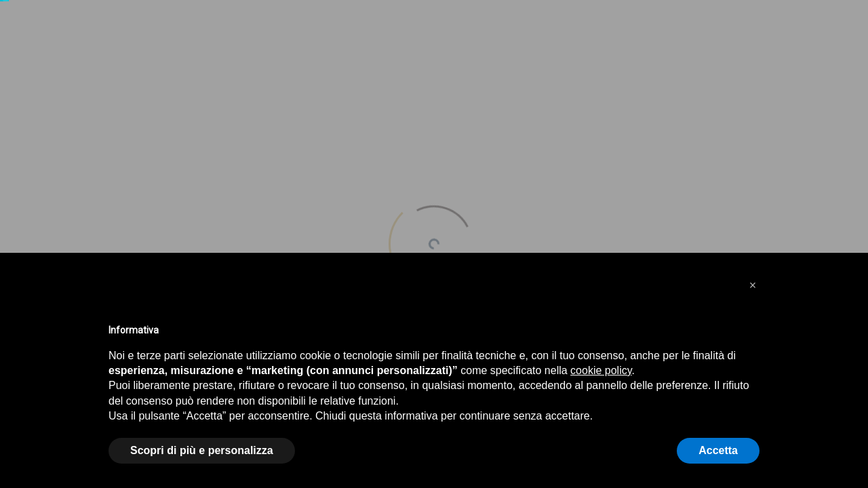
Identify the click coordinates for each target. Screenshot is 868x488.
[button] (753, 285)
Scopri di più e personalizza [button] (202, 450)
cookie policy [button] (601, 370)
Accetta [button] (718, 450)
